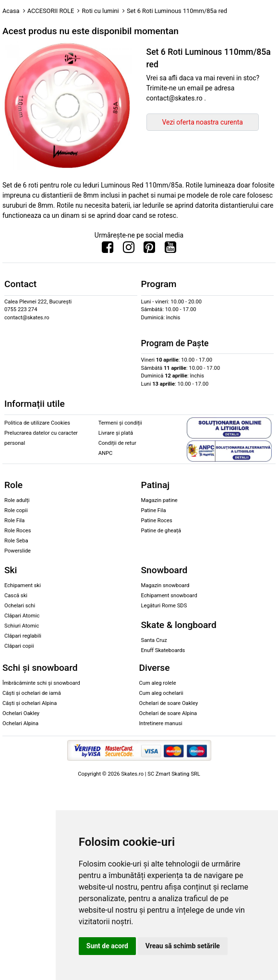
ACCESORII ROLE (51, 11)
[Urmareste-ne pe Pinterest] (149, 250)
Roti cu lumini (100, 11)
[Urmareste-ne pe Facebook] (108, 250)
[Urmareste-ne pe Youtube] (170, 250)
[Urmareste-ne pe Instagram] (129, 250)
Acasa (11, 11)
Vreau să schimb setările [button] (183, 946)
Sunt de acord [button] (107, 946)
